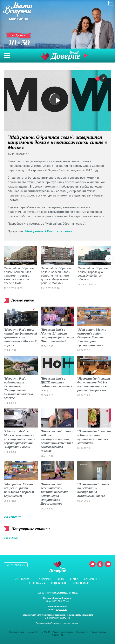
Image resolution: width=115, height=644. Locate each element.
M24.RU (46, 632)
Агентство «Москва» (63, 632)
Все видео (10, 517)
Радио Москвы (98, 632)
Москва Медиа (17, 632)
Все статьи (11, 538)
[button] (109, 259)
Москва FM (82, 632)
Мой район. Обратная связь (48, 231)
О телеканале (23, 579)
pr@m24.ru (61, 609)
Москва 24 (33, 632)
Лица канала (59, 583)
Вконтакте (92, 564)
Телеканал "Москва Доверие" (60, 55)
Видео (60, 579)
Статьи (74, 579)
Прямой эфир (86, 56)
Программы (44, 579)
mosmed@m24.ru (61, 618)
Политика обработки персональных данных (58, 623)
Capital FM (58, 635)
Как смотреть (92, 579)
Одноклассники (100, 564)
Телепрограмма (36, 583)
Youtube (108, 564)
